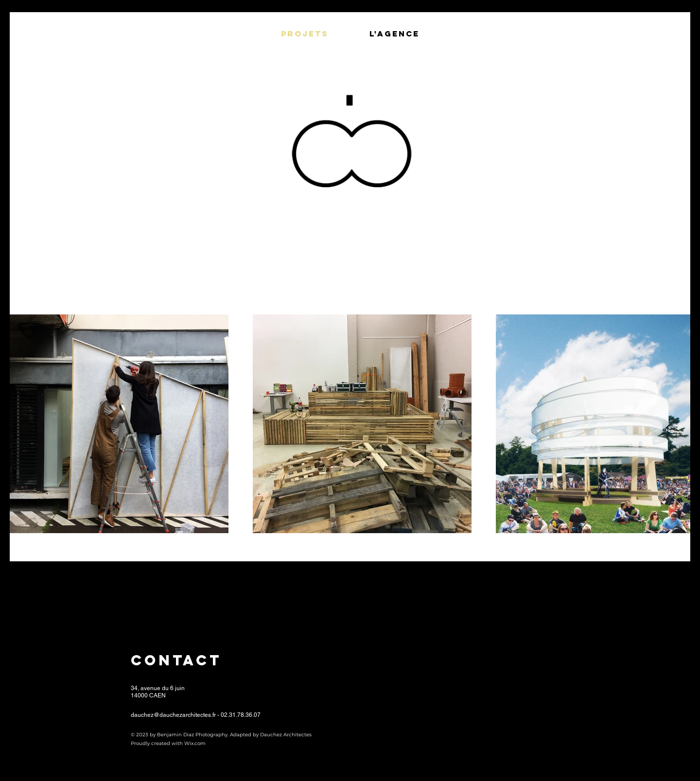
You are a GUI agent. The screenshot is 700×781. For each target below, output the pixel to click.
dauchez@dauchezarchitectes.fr (173, 715)
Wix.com (195, 743)
